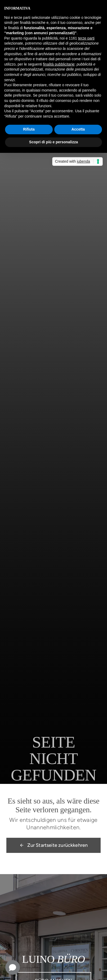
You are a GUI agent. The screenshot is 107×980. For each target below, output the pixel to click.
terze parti (86, 38)
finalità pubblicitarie (59, 64)
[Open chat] (13, 967)
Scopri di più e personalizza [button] (53, 142)
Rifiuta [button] (29, 129)
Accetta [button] (78, 129)
